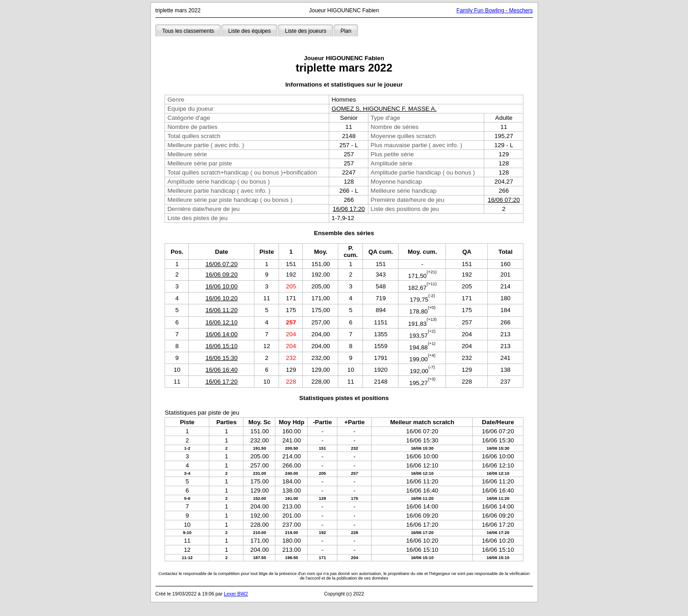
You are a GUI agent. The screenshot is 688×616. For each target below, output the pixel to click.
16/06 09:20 (222, 275)
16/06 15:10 (222, 346)
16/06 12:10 (222, 322)
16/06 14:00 (222, 334)
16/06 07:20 (504, 200)
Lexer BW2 (236, 594)
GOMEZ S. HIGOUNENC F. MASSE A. (384, 109)
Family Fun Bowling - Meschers (494, 10)
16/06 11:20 (222, 310)
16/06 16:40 (222, 370)
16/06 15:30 (222, 358)
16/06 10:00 (222, 286)
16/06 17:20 (349, 209)
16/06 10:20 (222, 298)
